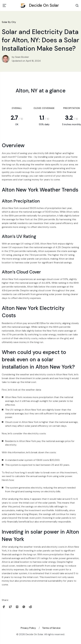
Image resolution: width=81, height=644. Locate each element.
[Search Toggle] (77, 5)
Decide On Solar (40, 5)
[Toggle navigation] (4, 5)
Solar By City (9, 22)
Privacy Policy (28, 628)
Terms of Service (51, 628)
